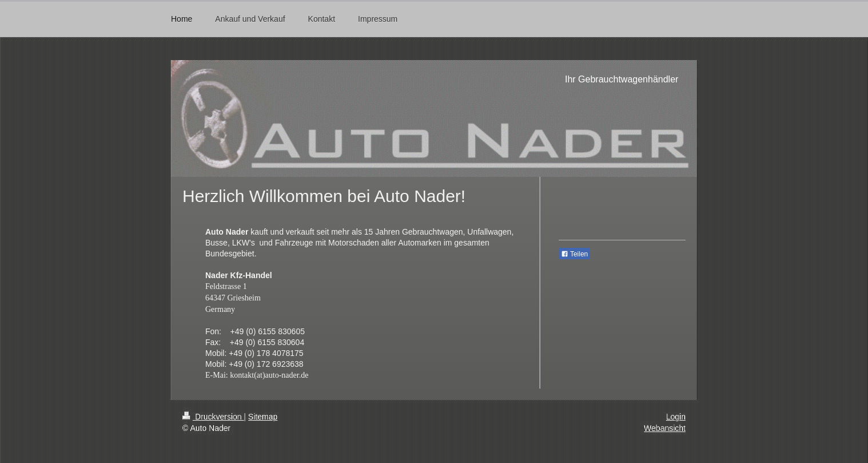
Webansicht (665, 428)
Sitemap (263, 417)
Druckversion (213, 417)
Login (676, 417)
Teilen (574, 254)
